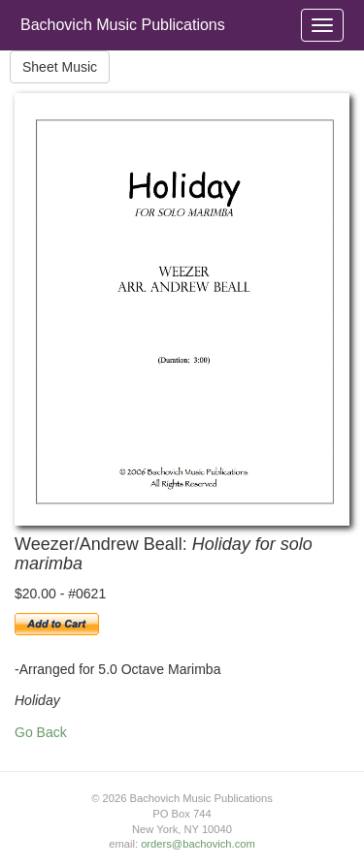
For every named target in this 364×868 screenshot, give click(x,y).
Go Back (41, 732)
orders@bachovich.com (198, 844)
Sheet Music (60, 67)
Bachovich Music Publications (123, 25)
